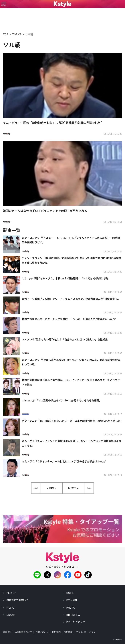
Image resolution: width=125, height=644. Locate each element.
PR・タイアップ (76, 622)
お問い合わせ (42, 632)
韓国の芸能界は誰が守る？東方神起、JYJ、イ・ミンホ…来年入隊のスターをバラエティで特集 (71, 382)
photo (71, 608)
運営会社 (7, 632)
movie (70, 593)
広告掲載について (23, 632)
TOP (6, 34)
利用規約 (56, 632)
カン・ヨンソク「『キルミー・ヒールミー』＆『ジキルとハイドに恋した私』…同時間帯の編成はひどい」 (71, 240)
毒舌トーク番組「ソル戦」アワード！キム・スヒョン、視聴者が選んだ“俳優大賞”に (70, 299)
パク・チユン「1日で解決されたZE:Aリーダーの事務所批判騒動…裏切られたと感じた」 (72, 421)
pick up (11, 593)
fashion (72, 600)
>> (89, 488)
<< (36, 488)
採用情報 (68, 632)
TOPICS (17, 34)
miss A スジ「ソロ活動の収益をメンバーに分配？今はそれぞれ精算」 (62, 400)
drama (11, 615)
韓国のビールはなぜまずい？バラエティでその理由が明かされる (45, 211)
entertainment (17, 600)
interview (73, 615)
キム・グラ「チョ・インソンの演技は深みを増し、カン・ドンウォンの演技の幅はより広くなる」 (72, 443)
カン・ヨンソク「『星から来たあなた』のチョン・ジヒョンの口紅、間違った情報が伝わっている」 (71, 362)
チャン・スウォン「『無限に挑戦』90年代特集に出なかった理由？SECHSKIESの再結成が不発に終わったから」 (72, 260)
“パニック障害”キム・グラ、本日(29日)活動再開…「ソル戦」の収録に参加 (65, 278)
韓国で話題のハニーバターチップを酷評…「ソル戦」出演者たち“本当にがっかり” (69, 319)
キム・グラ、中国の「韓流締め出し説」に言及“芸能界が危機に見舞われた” (52, 123)
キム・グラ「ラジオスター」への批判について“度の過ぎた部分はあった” (64, 461)
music (10, 608)
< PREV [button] (52, 488)
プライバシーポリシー (87, 632)
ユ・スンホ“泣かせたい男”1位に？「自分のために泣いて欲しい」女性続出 (65, 339)
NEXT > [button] (73, 488)
